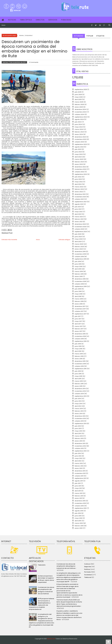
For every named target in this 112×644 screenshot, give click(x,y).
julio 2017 (78, 316)
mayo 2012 (78, 458)
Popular (90, 36)
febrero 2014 (79, 411)
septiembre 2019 (81, 259)
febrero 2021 (79, 219)
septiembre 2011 (80, 478)
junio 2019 (78, 264)
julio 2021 (78, 207)
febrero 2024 (79, 132)
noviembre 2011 (80, 473)
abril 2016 (78, 351)
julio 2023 (78, 149)
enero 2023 (79, 164)
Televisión (42, 565)
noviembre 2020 (81, 227)
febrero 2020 (79, 247)
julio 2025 (78, 92)
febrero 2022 (79, 189)
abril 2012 (78, 461)
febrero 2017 (79, 329)
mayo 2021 (78, 212)
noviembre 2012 (80, 446)
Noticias (12, 20)
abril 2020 (78, 242)
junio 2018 (78, 291)
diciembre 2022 (80, 167)
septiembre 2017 (81, 314)
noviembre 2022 (81, 169)
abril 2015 (78, 379)
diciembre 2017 (80, 306)
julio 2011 (78, 483)
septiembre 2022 (81, 174)
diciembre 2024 (80, 109)
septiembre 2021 (81, 202)
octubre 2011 (79, 476)
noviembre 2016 (80, 336)
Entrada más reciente (9, 240)
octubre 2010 (79, 506)
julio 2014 (78, 399)
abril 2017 (78, 324)
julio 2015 (78, 371)
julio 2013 (78, 426)
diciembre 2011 (80, 471)
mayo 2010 (78, 518)
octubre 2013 (79, 421)
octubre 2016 (79, 339)
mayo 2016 (78, 349)
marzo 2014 (79, 408)
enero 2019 (79, 276)
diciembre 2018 (80, 279)
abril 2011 (78, 491)
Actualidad (79, 36)
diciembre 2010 (80, 501)
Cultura (87, 564)
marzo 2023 (79, 159)
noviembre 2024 (81, 112)
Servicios (53, 20)
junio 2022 (78, 179)
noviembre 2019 (80, 254)
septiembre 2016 (81, 341)
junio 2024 (78, 124)
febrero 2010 (79, 526)
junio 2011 (78, 486)
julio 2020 (78, 234)
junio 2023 (78, 152)
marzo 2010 (79, 523)
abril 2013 (78, 433)
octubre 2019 (79, 257)
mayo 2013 (78, 431)
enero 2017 (79, 331)
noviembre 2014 (80, 391)
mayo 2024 (79, 127)
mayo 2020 (79, 239)
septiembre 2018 (81, 286)
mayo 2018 (78, 294)
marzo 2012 (79, 463)
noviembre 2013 (80, 418)
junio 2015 (78, 374)
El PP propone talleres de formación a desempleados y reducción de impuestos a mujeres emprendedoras (41, 604)
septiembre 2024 (81, 117)
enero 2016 (79, 359)
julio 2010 (78, 513)
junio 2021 (78, 209)
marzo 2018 (79, 299)
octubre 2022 (79, 172)
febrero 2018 (79, 301)
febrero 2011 (79, 496)
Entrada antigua (64, 240)
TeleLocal (88, 577)
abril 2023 (78, 157)
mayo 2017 (78, 321)
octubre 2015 (79, 366)
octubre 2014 (79, 394)
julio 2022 (78, 177)
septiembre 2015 (81, 369)
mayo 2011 (78, 488)
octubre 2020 (79, 229)
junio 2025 (78, 94)
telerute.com (51, 639)
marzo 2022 (79, 187)
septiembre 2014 (81, 396)
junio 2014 (78, 401)
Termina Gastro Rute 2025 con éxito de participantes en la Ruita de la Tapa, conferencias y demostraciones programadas (69, 603)
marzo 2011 (79, 493)
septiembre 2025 (81, 89)
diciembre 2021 (80, 194)
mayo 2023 (79, 154)
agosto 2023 (79, 147)
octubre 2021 (79, 199)
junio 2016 (78, 346)
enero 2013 (79, 441)
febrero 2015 (79, 384)
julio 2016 (78, 344)
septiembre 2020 (81, 232)
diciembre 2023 (80, 137)
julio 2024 (78, 122)
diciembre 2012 (80, 443)
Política (87, 569)
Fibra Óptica (26, 20)
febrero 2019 (79, 274)
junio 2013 (78, 428)
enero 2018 (79, 304)
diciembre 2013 (80, 416)
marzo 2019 (79, 271)
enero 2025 (79, 107)
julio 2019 (78, 261)
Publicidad (66, 20)
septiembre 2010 (81, 508)
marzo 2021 (79, 217)
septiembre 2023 (81, 144)
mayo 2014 (79, 404)
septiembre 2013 (81, 424)
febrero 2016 (79, 356)
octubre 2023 (79, 142)
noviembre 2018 (80, 281)
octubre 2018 (79, 284)
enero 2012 (79, 468)
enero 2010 (79, 528)
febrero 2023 (79, 162)
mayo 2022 (79, 182)
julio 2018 (78, 289)
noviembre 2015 (80, 364)
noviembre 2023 (81, 139)
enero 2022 (79, 192)
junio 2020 (78, 237)
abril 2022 (78, 184)
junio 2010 (78, 516)
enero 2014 (79, 414)
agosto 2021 (79, 204)
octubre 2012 (79, 448)
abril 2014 (78, 406)
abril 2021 (78, 214)
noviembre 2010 (80, 503)
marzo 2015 (79, 381)
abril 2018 (78, 296)
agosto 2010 (79, 511)
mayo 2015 (78, 376)
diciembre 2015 (80, 361)
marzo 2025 (79, 102)
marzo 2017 (79, 326)
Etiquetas (100, 36)
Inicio (3, 25)
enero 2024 (79, 134)
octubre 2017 (79, 311)
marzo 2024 (79, 129)
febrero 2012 (79, 466)
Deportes (88, 567)
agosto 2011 (79, 481)
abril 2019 (78, 269)
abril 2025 (78, 99)
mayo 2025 (79, 97)
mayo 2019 (78, 267)
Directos (40, 20)
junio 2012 (78, 456)
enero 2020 (79, 249)
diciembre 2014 (80, 389)
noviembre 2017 (80, 309)
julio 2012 (78, 453)
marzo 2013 (79, 436)
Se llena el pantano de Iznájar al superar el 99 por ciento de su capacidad (46, 579)
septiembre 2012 (81, 451)
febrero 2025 (79, 104)
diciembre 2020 (80, 224)
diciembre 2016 (80, 334)
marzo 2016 (79, 354)
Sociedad (88, 575)
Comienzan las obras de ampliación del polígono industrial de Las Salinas (46, 591)
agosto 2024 (79, 119)
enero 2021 (79, 222)
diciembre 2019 (80, 251)
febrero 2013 (79, 438)
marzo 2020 (79, 244)
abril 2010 (78, 521)
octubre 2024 (80, 114)
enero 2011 (78, 498)
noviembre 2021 (80, 197)
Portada (87, 572)
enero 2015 (79, 386)
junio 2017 (78, 319)
